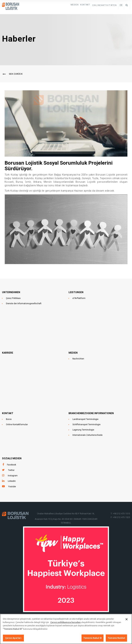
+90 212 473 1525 (121, 517)
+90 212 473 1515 (121, 514)
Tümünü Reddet (116, 638)
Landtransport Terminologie (85, 419)
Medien (75, 5)
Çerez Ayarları (13, 638)
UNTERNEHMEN (11, 292)
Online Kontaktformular (17, 425)
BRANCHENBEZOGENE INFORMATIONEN (91, 413)
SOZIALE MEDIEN (12, 458)
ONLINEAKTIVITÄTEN (105, 5)
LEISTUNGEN (76, 292)
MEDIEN (73, 353)
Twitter (11, 470)
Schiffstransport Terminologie (86, 425)
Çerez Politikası (13, 298)
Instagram (13, 476)
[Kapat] (127, 620)
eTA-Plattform (79, 298)
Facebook (12, 465)
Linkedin (12, 481)
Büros (9, 419)
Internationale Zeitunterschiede (87, 435)
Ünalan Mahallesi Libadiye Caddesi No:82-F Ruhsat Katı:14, (66, 514)
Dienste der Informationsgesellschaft (24, 304)
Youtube (12, 487)
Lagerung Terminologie (83, 430)
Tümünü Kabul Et (93, 638)
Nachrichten (78, 359)
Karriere (8, 353)
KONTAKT (85, 5)
